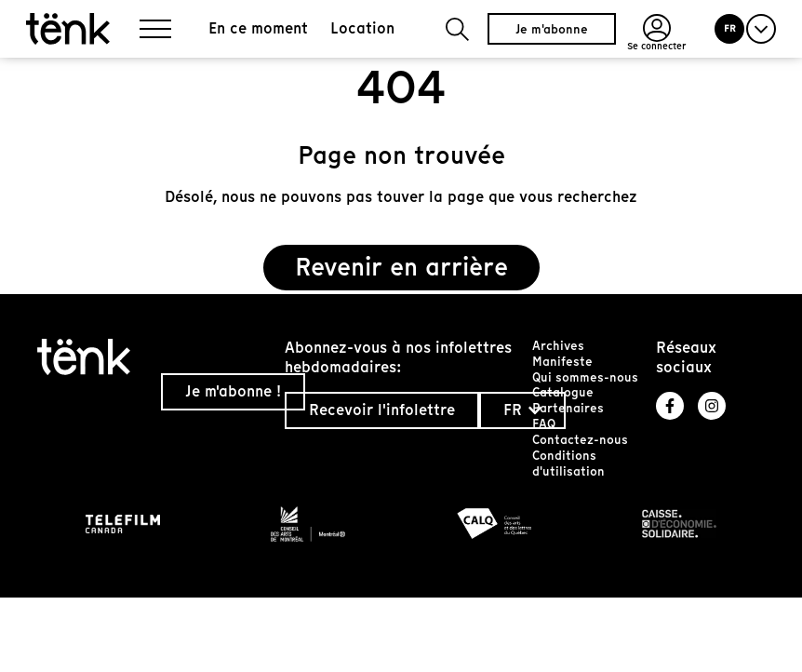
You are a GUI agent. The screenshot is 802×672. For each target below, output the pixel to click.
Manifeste (562, 362)
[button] (457, 29)
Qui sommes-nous (585, 377)
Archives (558, 346)
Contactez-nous (580, 440)
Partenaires (568, 408)
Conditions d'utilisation (568, 464)
